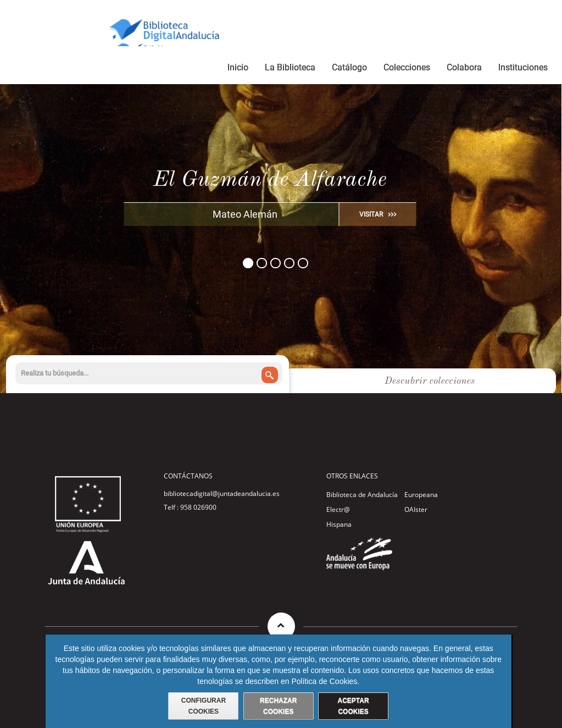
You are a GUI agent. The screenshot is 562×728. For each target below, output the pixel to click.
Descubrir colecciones (430, 381)
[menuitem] (238, 69)
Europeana (421, 495)
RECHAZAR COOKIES (278, 706)
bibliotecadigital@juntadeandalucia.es (222, 493)
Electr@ (338, 509)
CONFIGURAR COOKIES (204, 706)
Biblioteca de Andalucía (362, 495)
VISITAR (371, 214)
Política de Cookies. (325, 681)
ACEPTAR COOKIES (353, 706)
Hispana (339, 524)
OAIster (416, 509)
